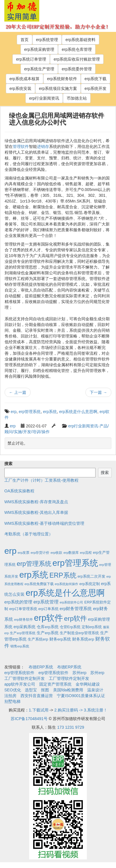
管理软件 (21, 146)
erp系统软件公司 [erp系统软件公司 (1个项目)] (71, 602)
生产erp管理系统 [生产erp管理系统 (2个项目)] (23, 633)
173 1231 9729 (71, 727)
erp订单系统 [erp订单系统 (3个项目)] (48, 609)
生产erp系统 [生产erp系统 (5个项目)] (48, 633)
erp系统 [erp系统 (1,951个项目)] (34, 575)
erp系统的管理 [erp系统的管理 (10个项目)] (18, 602)
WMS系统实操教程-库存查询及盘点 (36, 502)
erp (14, 412)
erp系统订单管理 (31, 59)
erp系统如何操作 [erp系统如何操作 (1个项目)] (67, 584)
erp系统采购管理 (39, 49)
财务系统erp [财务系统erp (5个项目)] (83, 639)
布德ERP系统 (41, 667)
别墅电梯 (12, 701)
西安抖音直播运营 (37, 696)
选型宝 (31, 690)
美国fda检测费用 (68, 690)
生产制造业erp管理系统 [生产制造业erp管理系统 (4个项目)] (79, 633)
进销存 (43, 146)
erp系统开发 (96, 88)
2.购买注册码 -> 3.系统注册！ (81, 710)
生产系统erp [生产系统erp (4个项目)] (38, 639)
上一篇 (18, 392)
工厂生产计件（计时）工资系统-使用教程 (41, 480)
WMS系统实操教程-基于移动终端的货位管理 (44, 523)
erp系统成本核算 (25, 79)
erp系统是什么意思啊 (78, 412)
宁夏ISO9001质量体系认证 (81, 696)
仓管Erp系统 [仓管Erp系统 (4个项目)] (70, 627)
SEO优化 (13, 690)
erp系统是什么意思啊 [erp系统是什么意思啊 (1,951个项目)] (65, 593)
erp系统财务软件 (62, 79)
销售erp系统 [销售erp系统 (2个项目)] (20, 646)
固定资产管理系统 (55, 684)
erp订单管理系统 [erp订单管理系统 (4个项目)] (23, 609)
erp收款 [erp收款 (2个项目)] (56, 552)
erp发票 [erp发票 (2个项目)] (24, 552)
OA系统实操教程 (19, 491)
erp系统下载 (96, 79)
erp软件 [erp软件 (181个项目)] (75, 618)
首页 (25, 40)
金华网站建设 (88, 684)
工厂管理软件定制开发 (25, 678)
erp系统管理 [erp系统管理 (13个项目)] (46, 602)
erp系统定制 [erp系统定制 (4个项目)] (90, 584)
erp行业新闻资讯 (44, 98)
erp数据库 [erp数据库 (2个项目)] (71, 552)
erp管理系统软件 (19, 673)
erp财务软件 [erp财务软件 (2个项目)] (24, 619)
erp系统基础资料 (81, 40)
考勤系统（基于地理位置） (29, 534)
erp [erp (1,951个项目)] (10, 551)
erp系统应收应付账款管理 (77, 59)
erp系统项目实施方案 (58, 88)
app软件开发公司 (20, 684)
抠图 (45, 690)
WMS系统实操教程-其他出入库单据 (36, 512)
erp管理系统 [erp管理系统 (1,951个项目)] (75, 563)
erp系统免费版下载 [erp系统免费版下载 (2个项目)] (39, 584)
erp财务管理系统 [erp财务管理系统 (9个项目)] (76, 608)
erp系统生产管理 (39, 69)
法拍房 (10, 696)
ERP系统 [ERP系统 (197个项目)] (63, 575)
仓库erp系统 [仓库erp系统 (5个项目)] (48, 627)
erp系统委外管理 (77, 69)
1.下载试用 (39, 710)
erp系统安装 (20, 88)
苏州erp (79, 673)
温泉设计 (95, 690)
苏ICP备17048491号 (29, 719)
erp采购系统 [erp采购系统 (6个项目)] (25, 627)
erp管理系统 (30, 412)
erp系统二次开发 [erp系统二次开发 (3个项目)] (91, 576)
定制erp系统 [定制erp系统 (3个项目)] (92, 627)
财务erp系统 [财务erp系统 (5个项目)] (60, 639)
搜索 (8, 464)
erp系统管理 (47, 40)
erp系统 (50, 412)
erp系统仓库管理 (77, 49)
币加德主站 (77, 98)
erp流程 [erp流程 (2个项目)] (86, 552)
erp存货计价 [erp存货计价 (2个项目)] (40, 552)
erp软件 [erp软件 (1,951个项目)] (48, 618)
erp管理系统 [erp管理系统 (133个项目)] (34, 564)
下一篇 (98, 392)
